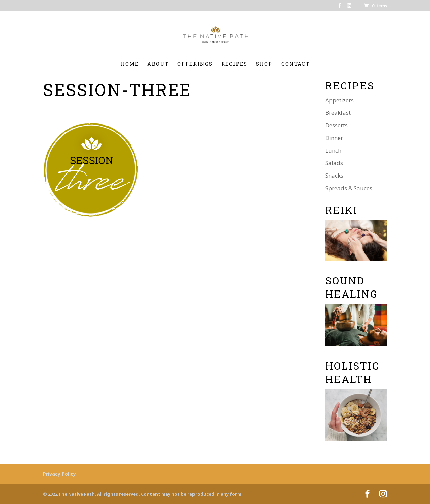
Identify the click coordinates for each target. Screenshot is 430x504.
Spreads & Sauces (349, 188)
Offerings (195, 64)
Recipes (234, 64)
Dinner (334, 138)
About (158, 64)
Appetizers (339, 100)
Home (130, 64)
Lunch (333, 150)
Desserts (336, 125)
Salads (334, 163)
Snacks (334, 175)
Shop (264, 64)
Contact (295, 64)
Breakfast (338, 112)
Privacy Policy (59, 474)
